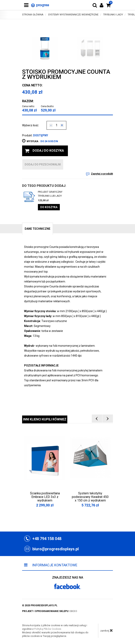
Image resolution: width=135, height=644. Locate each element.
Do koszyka (49, 207)
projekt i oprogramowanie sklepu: (50, 611)
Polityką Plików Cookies (48, 629)
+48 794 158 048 (47, 539)
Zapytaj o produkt (102, 174)
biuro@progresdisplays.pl (56, 549)
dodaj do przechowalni (43, 164)
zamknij (107, 630)
